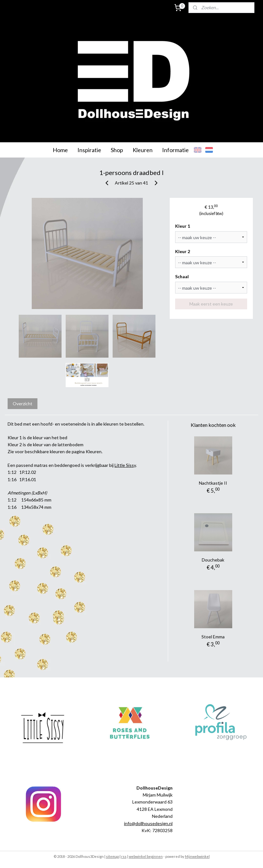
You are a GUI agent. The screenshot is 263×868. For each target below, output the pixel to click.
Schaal (182, 276)
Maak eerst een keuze (211, 304)
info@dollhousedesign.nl (148, 823)
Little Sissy (125, 465)
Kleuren (143, 150)
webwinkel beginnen (146, 856)
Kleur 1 (183, 226)
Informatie (175, 150)
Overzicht (23, 404)
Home (60, 150)
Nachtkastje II (213, 483)
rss (124, 856)
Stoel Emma (213, 637)
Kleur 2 (183, 251)
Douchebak (213, 560)
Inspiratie (89, 150)
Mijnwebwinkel (197, 856)
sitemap (112, 856)
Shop (117, 150)
